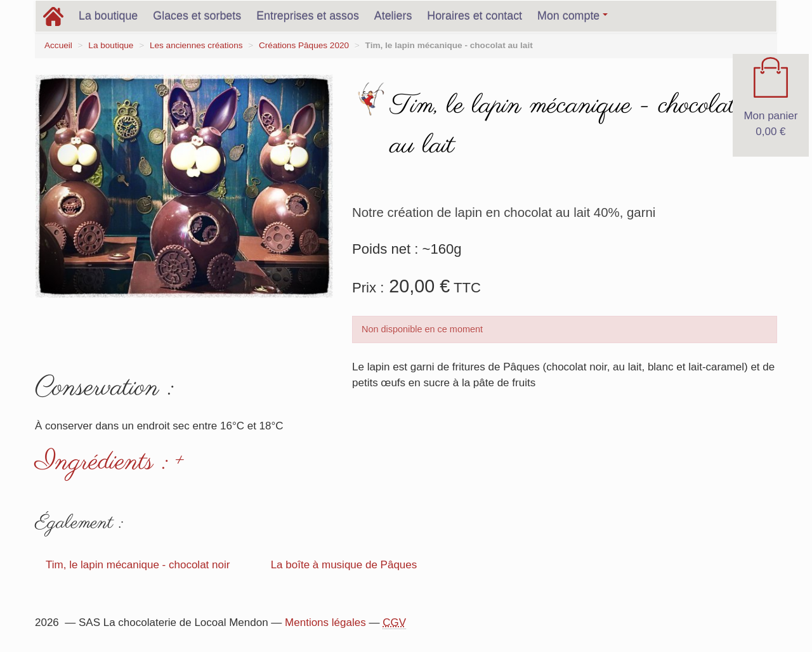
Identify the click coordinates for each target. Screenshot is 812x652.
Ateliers (393, 16)
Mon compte (573, 16)
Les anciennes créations (196, 45)
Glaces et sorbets (197, 16)
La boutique (108, 16)
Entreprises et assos (308, 16)
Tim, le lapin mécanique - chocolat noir (138, 565)
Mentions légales (325, 623)
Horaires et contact (475, 16)
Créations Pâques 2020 (304, 45)
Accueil (58, 45)
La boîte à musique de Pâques (344, 565)
